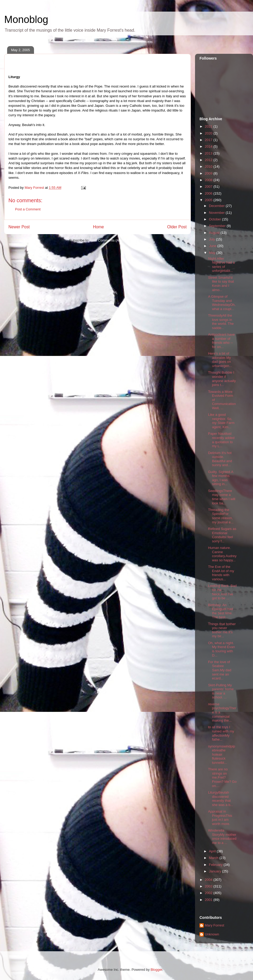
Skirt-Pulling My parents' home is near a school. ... (221, 691)
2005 (209, 200)
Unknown (212, 934)
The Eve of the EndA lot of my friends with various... (221, 573)
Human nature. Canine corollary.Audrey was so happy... (222, 554)
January (216, 871)
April (213, 851)
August (215, 233)
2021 (209, 126)
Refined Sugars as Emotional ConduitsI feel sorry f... (222, 535)
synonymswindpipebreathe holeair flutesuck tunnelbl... (222, 754)
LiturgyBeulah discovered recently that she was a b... (220, 799)
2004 (209, 880)
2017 (209, 140)
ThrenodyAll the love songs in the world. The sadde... (221, 322)
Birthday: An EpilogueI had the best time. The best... (220, 611)
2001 (209, 900)
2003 (209, 886)
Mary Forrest (215, 925)
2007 (209, 187)
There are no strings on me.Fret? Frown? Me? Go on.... (222, 777)
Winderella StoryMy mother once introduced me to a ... (222, 837)
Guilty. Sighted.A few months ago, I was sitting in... (220, 478)
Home (99, 227)
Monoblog (26, 20)
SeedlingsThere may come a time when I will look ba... (222, 497)
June (213, 246)
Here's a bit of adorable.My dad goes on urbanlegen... (220, 360)
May (213, 253)
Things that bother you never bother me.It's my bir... (222, 630)
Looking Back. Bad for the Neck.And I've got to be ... (222, 592)
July (213, 239)
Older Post (177, 227)
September (218, 226)
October (216, 219)
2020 (209, 133)
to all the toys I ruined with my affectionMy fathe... (221, 733)
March (214, 858)
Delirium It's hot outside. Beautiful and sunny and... (220, 459)
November (217, 213)
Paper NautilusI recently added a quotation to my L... (221, 440)
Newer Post (19, 227)
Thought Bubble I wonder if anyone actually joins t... (222, 379)
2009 (209, 173)
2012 (209, 160)
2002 (209, 893)
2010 (209, 166)
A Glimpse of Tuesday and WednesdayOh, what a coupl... (222, 303)
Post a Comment (28, 209)
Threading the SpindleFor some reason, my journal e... (221, 516)
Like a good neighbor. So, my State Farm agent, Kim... (221, 421)
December (217, 206)
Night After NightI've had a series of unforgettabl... (221, 265)
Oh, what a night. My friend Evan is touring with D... (221, 649)
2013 (209, 153)
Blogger (156, 970)
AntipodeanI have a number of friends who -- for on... (221, 341)
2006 (209, 193)
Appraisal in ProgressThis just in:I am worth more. (220, 818)
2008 (209, 180)
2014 (209, 146)
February (216, 865)
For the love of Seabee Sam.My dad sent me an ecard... (220, 670)
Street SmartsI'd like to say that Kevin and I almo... (221, 284)
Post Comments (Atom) (108, 240)
